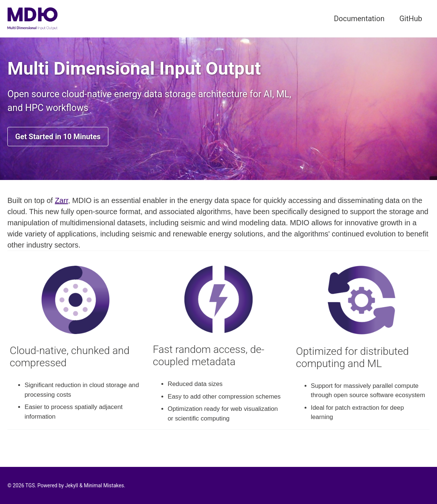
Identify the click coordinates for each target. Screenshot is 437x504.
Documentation (359, 19)
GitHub (411, 19)
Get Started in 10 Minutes (58, 137)
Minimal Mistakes (104, 485)
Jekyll (71, 485)
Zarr (62, 200)
